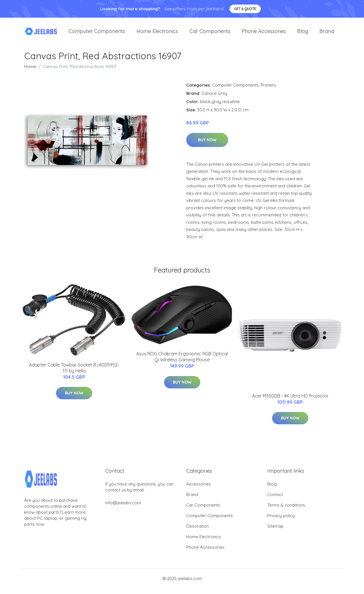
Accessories (199, 490)
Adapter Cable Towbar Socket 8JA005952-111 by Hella (74, 373)
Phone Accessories (264, 34)
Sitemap (275, 532)
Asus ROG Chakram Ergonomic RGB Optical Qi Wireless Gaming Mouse (182, 362)
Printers (268, 91)
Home (30, 72)
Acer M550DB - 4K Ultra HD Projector (290, 402)
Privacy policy (281, 521)
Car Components (210, 34)
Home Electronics (157, 34)
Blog (303, 34)
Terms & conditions (286, 511)
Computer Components (97, 34)
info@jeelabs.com (123, 508)
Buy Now (207, 146)
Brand (327, 34)
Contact (275, 500)
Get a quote (245, 9)
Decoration (197, 532)
